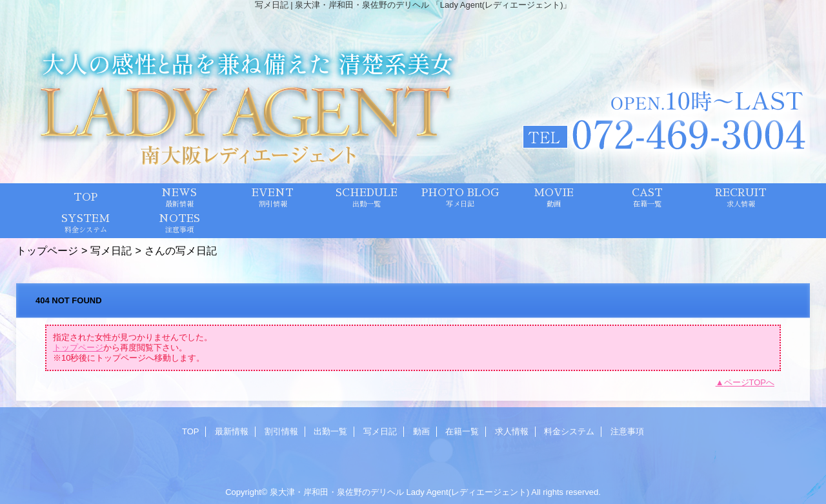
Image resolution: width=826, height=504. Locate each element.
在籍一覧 (462, 431)
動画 (421, 431)
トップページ (47, 250)
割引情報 (281, 431)
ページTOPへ (750, 382)
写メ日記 (111, 250)
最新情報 (232, 431)
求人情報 (512, 431)
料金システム (569, 431)
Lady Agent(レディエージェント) (468, 492)
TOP (86, 197)
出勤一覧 (330, 431)
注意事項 (627, 431)
